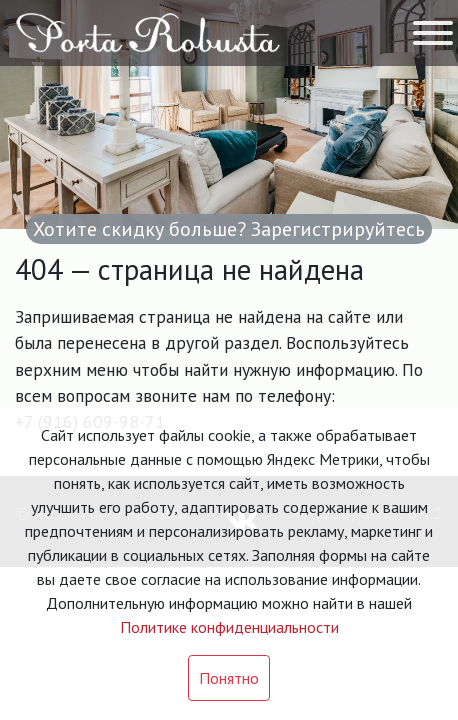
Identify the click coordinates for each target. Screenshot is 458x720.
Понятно (229, 678)
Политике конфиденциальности (229, 627)
